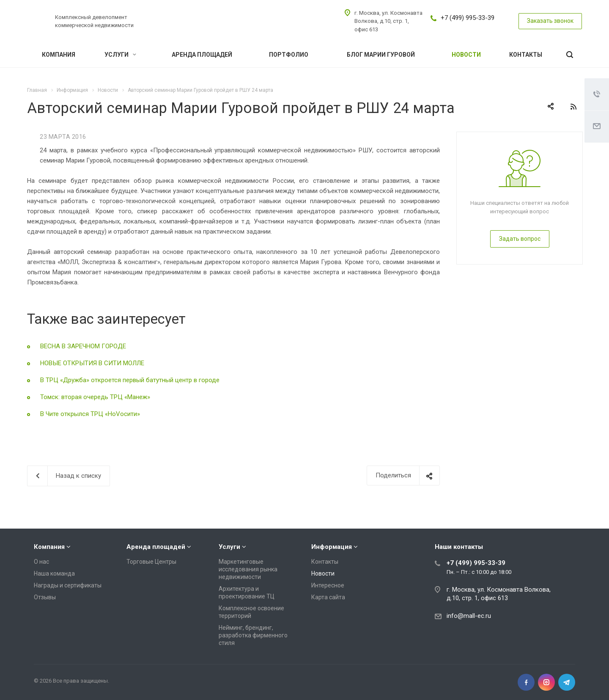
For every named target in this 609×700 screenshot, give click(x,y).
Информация (332, 547)
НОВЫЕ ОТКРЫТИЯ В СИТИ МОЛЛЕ (92, 363)
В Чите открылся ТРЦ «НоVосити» (90, 414)
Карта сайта (328, 597)
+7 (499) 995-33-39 (468, 18)
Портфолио (289, 55)
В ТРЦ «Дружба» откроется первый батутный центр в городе (130, 380)
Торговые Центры (151, 562)
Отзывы (45, 597)
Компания (59, 55)
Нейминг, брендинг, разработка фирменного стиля (253, 635)
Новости (466, 55)
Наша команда (54, 573)
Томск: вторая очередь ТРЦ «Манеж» (95, 397)
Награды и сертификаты (68, 585)
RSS (573, 107)
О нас (41, 562)
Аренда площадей (202, 55)
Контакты (526, 55)
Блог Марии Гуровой (381, 55)
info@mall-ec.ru (469, 616)
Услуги (120, 55)
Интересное (328, 585)
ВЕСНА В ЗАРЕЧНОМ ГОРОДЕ (83, 346)
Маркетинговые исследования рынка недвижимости (248, 569)
